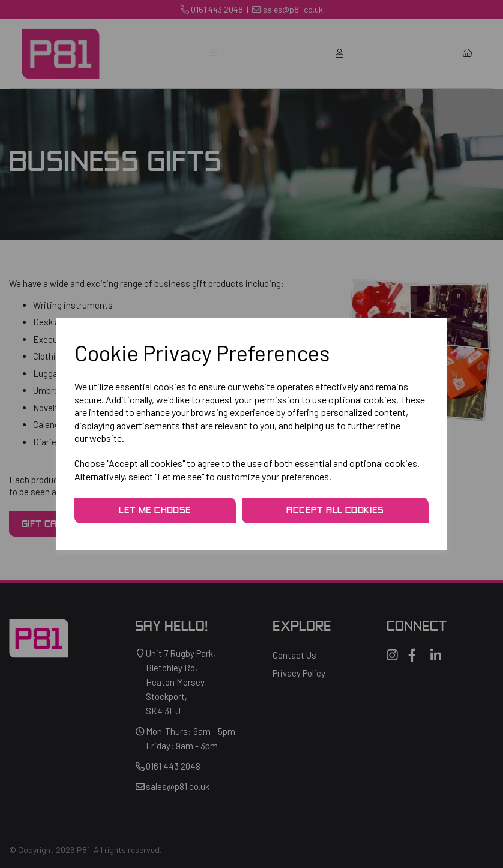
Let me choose (155, 511)
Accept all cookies (335, 511)
